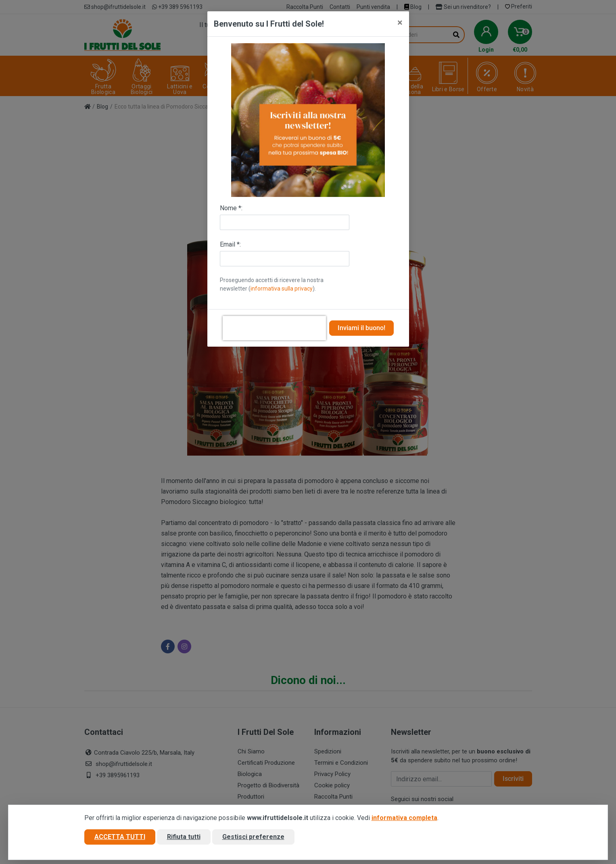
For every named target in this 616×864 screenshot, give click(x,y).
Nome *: (231, 208)
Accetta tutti (120, 837)
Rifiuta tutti (184, 837)
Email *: (230, 244)
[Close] (400, 23)
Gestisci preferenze (253, 837)
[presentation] (274, 328)
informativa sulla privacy (282, 289)
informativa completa (404, 818)
